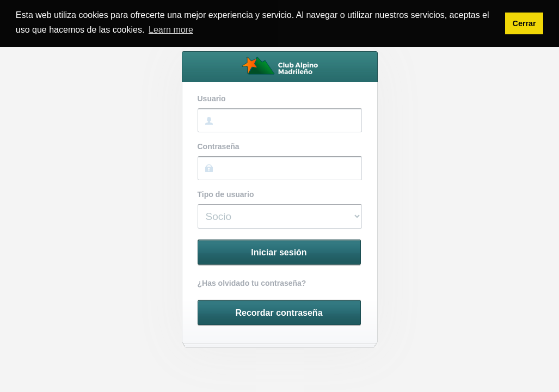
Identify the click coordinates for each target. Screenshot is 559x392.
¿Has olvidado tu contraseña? (252, 283)
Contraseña (219, 147)
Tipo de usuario (226, 195)
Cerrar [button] (524, 23)
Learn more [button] (171, 30)
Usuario (212, 99)
